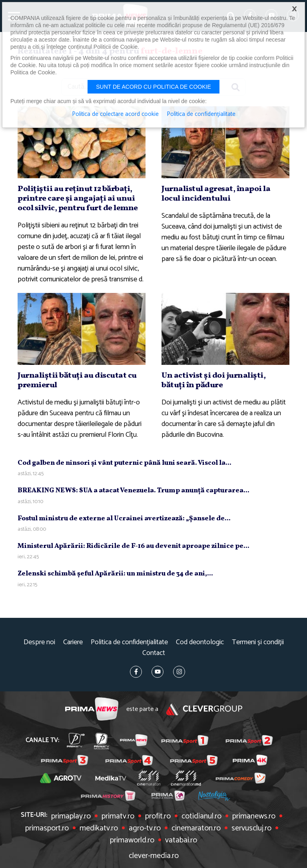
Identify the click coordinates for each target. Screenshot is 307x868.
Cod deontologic (200, 642)
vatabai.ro (181, 840)
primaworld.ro (132, 840)
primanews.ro (254, 816)
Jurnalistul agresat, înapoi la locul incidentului (216, 194)
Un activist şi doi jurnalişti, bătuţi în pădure (213, 380)
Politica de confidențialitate (129, 642)
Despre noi (39, 642)
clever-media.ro (154, 856)
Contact (154, 653)
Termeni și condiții (258, 642)
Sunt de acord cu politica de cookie (153, 87)
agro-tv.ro (145, 828)
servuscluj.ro (251, 828)
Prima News (92, 709)
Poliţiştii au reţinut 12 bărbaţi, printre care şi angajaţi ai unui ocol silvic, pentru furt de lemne (78, 199)
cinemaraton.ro (196, 828)
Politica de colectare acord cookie (115, 114)
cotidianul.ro (201, 816)
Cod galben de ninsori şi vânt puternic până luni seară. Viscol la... (125, 463)
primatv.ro (118, 816)
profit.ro (158, 816)
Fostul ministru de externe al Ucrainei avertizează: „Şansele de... (124, 519)
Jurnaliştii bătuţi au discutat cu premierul (77, 380)
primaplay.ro (71, 816)
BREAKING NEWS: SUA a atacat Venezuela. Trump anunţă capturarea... (134, 491)
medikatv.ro (99, 828)
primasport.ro (47, 828)
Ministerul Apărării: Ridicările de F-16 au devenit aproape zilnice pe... (134, 546)
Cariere (73, 642)
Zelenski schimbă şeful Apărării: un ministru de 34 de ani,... (115, 574)
